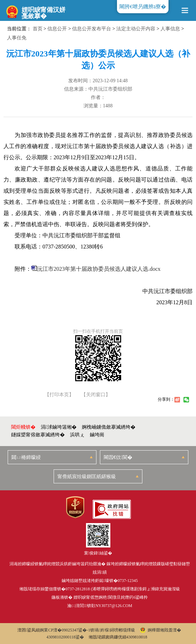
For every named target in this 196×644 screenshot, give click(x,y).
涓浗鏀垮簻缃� (59, 427)
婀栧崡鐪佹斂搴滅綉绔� (109, 427)
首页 (38, 29)
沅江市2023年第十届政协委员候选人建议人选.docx (99, 269)
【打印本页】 (59, 395)
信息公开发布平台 (92, 29)
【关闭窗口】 (96, 395)
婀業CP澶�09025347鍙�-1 (65, 630)
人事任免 (17, 38)
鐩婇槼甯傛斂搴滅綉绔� (38, 435)
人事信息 (170, 29)
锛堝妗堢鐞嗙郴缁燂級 (113, 630)
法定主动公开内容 (136, 29)
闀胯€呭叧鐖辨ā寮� (143, 7)
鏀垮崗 (97, 435)
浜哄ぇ (77, 435)
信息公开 (57, 29)
